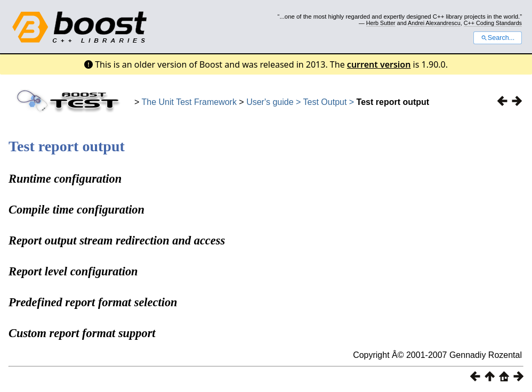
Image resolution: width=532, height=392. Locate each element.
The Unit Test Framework (189, 102)
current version (379, 64)
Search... (498, 38)
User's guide (270, 102)
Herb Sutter (381, 23)
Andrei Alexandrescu (434, 23)
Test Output (326, 102)
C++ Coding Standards (493, 23)
